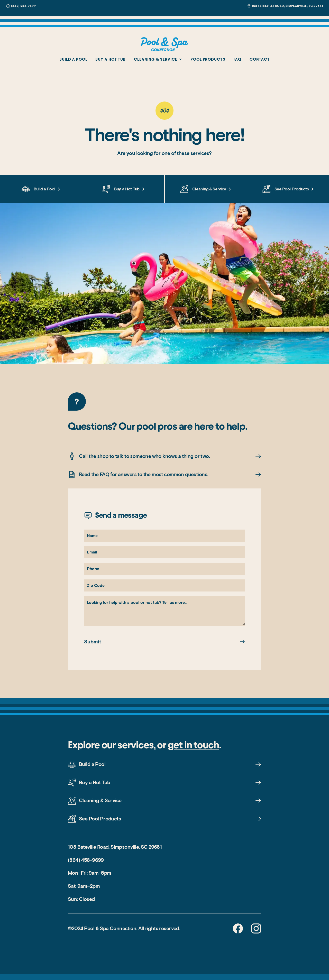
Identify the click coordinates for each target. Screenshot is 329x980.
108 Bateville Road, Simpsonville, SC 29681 (115, 847)
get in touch (193, 745)
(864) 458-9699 (86, 860)
